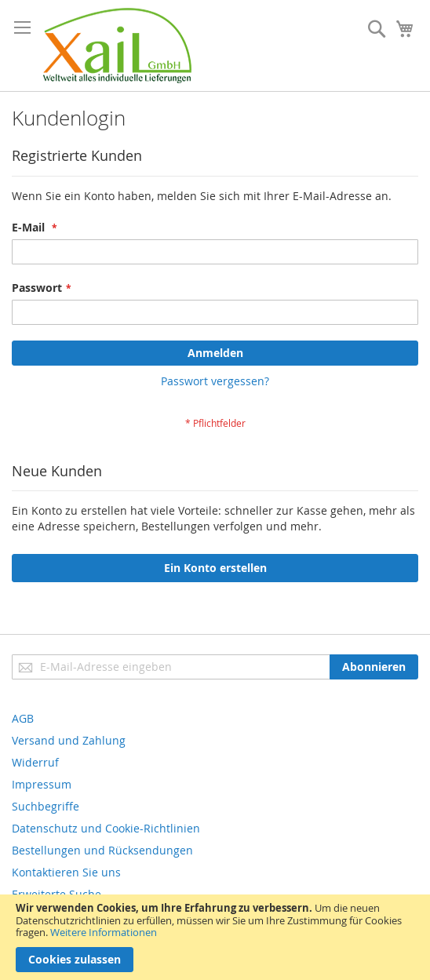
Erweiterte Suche (56, 894)
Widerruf (35, 762)
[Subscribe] (374, 667)
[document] (215, 937)
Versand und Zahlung (69, 740)
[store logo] (117, 46)
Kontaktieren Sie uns (66, 872)
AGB (23, 718)
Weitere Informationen (104, 932)
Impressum (42, 784)
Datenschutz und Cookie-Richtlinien (106, 828)
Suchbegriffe (46, 806)
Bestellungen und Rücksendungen (102, 850)
